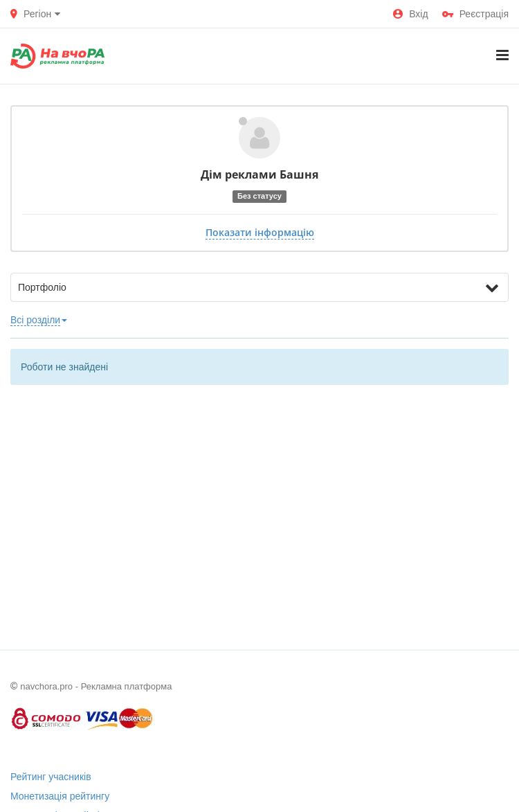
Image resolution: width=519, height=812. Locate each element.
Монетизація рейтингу (60, 796)
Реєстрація (475, 14)
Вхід (410, 14)
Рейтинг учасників (51, 777)
